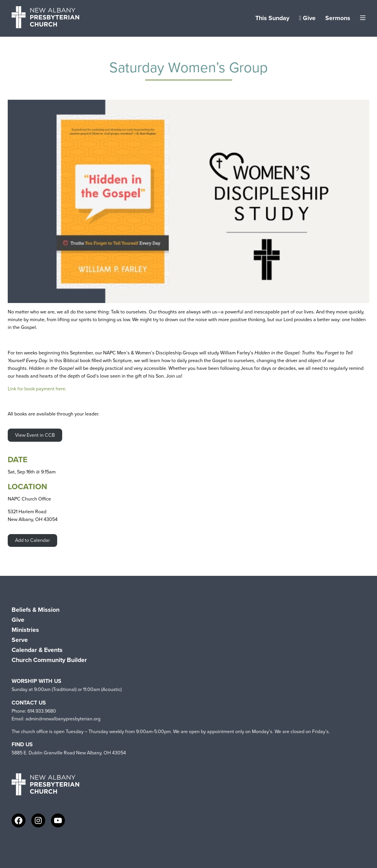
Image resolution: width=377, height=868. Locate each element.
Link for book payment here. (37, 389)
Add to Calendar (32, 540)
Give (307, 18)
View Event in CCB (35, 435)
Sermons (338, 18)
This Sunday (272, 18)
